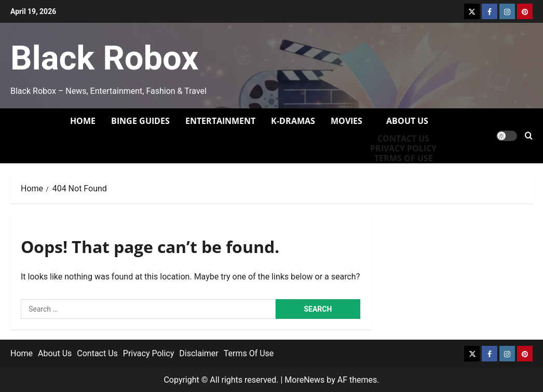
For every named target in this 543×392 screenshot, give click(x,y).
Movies (347, 121)
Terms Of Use (249, 353)
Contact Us (403, 139)
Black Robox (104, 58)
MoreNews (304, 380)
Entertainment (220, 121)
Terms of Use (404, 158)
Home (83, 121)
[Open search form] (529, 136)
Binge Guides (140, 121)
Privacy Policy (403, 149)
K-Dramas (293, 121)
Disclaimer (199, 353)
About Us (407, 121)
